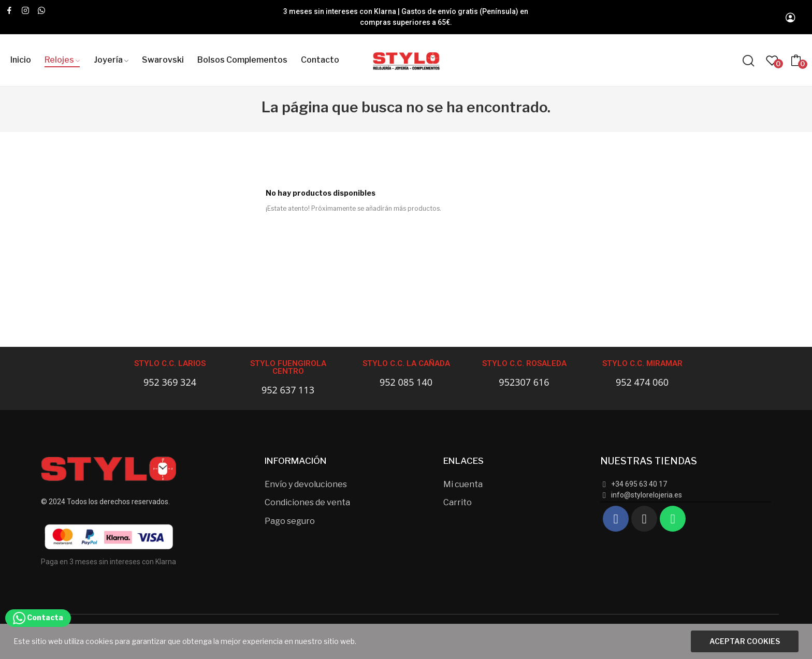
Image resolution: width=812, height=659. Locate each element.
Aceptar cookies (745, 641)
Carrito (458, 502)
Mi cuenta (463, 484)
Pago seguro (290, 521)
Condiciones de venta (307, 502)
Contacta (38, 617)
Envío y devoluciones (306, 484)
